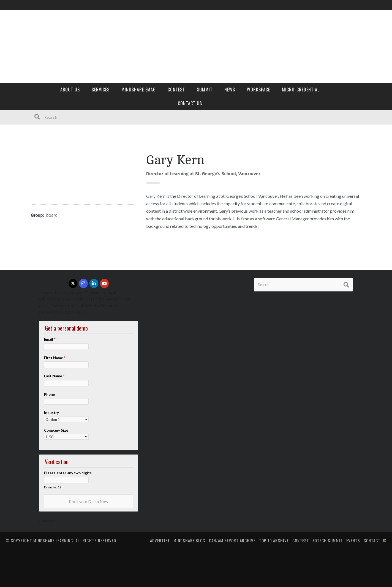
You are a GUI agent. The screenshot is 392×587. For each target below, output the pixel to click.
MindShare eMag (139, 90)
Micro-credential (301, 90)
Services (101, 90)
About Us (70, 90)
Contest (176, 90)
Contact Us (190, 103)
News (230, 90)
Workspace (258, 90)
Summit (205, 90)
